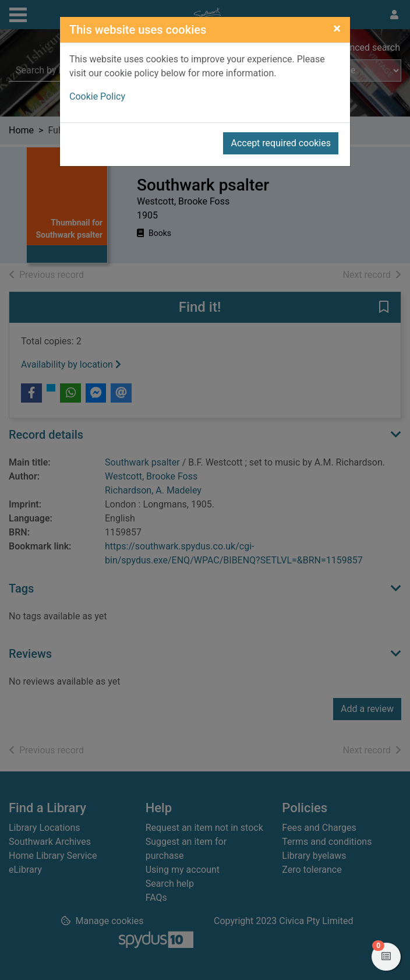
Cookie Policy (97, 96)
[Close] (337, 29)
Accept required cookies (281, 143)
